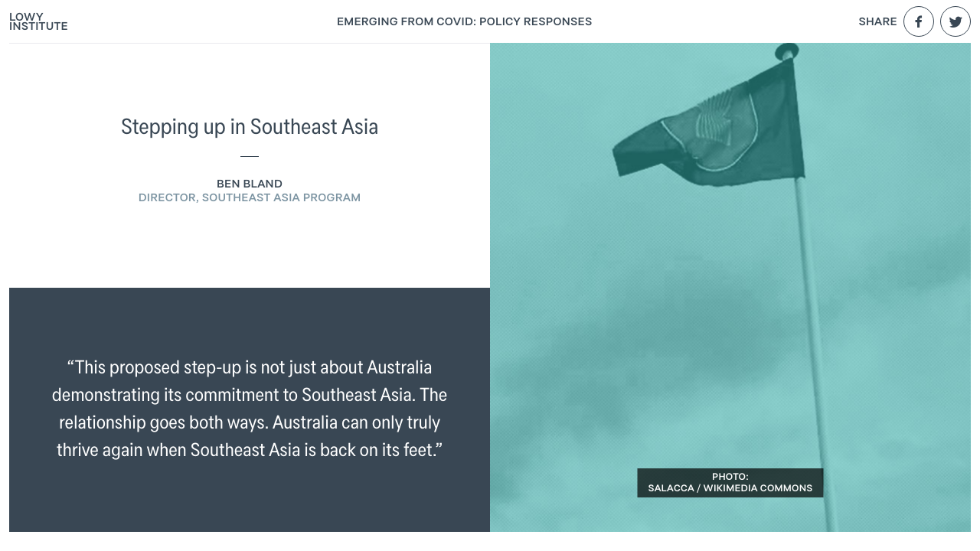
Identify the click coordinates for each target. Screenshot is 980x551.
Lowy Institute (39, 21)
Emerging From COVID (465, 21)
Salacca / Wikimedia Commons (730, 489)
